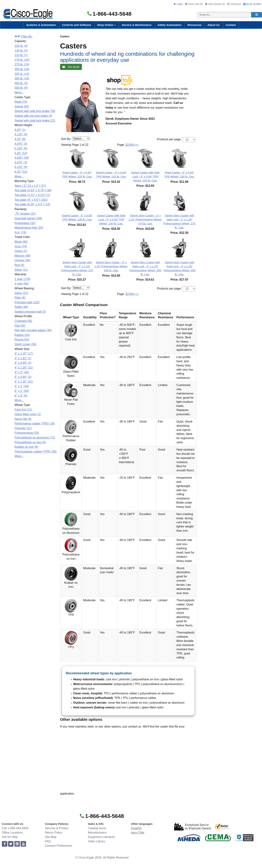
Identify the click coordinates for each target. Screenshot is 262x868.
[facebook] (5, 844)
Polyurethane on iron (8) (30, 442)
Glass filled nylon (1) (28, 414)
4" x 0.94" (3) (23, 363)
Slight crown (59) (25, 344)
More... (19, 92)
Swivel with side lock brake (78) (35, 111)
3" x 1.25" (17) (24, 354)
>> (137, 145)
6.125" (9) (21, 167)
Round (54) (22, 340)
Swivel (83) (22, 106)
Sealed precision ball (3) (30, 312)
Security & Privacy (57, 828)
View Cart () (194, 4)
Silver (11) (21, 270)
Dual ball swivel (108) (28, 218)
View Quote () (215, 4)
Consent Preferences (59, 846)
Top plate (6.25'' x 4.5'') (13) (32, 204)
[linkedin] (17, 844)
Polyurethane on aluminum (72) (35, 438)
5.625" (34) (22, 158)
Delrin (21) (21, 293)
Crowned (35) (23, 321)
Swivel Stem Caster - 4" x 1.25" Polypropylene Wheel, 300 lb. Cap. (111, 266)
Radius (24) (22, 335)
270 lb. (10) (22, 60)
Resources (195, 25)
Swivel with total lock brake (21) (35, 121)
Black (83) (21, 242)
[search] (257, 15)
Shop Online (107, 25)
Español (136, 828)
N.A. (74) (20, 232)
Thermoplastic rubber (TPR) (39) (36, 452)
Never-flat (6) (23, 419)
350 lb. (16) (22, 78)
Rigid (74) (21, 102)
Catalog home (97, 828)
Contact (231, 25)
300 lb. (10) (22, 69)
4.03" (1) (20, 130)
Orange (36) (22, 260)
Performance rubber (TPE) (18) (35, 424)
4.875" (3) (21, 144)
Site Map (51, 837)
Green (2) (21, 251)
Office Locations (12, 833)
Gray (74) (21, 246)
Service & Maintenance (137, 25)
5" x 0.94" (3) (23, 377)
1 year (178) (22, 279)
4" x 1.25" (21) (24, 368)
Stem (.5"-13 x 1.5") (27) (30, 186)
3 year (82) (22, 284)
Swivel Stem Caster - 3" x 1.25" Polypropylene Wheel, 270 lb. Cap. (145, 219)
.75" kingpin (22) (25, 214)
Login (178, 4)
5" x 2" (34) (22, 386)
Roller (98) (21, 307)
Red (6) (19, 265)
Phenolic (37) (23, 428)
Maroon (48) (22, 256)
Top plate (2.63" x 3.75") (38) (33, 190)
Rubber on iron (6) (26, 447)
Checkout (234, 4)
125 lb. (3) (21, 46)
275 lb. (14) (22, 64)
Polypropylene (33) (27, 433)
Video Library (96, 841)
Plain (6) (20, 298)
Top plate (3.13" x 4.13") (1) (32, 195)
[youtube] (23, 844)
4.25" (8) (20, 139)
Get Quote (71, 67)
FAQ (48, 841)
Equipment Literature (101, 837)
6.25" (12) (21, 172)
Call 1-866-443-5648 (15, 828)
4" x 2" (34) (22, 372)
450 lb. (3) (21, 83)
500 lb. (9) (21, 88)
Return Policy (54, 833)
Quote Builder (252, 4)
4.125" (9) (21, 134)
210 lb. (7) (21, 55)
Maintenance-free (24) (29, 228)
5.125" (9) (21, 148)
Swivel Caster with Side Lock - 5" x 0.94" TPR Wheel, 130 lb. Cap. (111, 219)
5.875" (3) (21, 162)
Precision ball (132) (27, 302)
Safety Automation (170, 25)
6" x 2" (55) (22, 391)
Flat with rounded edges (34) (33, 330)
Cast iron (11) (23, 409)
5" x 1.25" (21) (24, 382)
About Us (214, 25)
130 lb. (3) (21, 51)
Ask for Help (10, 837)
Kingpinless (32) (25, 223)
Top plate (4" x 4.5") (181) (31, 200)
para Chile (138, 833)
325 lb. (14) (22, 74)
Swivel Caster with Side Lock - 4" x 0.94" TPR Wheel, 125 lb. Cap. (145, 176)
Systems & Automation (41, 25)
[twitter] (11, 844)
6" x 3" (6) (21, 396)
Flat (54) (20, 326)
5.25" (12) (21, 153)
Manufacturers (97, 833)
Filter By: (24, 37)
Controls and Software (77, 25)
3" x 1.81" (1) (23, 358)
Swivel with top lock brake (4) (33, 116)
